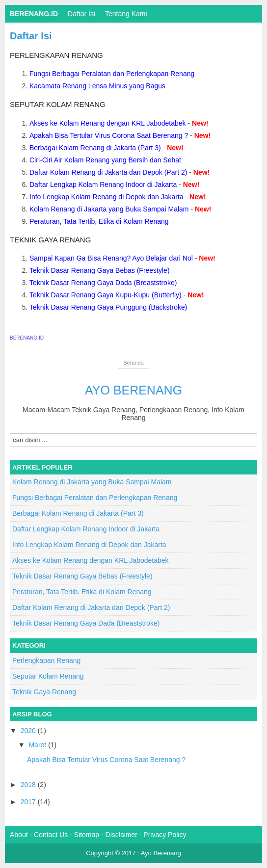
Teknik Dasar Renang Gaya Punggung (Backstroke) (108, 307)
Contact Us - (54, 835)
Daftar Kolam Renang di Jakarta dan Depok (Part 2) (108, 172)
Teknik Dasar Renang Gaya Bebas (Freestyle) (100, 270)
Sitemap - (90, 835)
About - (22, 835)
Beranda (133, 363)
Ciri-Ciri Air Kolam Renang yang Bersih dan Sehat (105, 160)
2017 (29, 802)
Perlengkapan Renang (56, 55)
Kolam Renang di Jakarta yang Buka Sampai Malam (109, 209)
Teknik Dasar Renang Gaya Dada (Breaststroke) (103, 283)
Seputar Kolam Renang (58, 104)
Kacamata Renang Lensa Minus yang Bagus (97, 86)
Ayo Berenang (133, 390)
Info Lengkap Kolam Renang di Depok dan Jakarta (107, 197)
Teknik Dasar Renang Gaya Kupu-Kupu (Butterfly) (106, 295)
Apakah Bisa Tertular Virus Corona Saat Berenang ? (109, 135)
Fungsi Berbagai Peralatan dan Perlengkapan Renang (112, 74)
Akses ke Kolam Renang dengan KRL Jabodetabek (108, 123)
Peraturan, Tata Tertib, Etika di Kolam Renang (99, 221)
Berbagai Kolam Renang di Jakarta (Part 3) (95, 148)
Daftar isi (81, 14)
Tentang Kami (126, 14)
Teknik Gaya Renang (50, 240)
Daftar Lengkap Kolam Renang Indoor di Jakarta (103, 184)
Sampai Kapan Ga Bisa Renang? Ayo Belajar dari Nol (111, 258)
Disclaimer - (125, 835)
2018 (29, 785)
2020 (29, 731)
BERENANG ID (27, 338)
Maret (38, 745)
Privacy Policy (165, 835)
